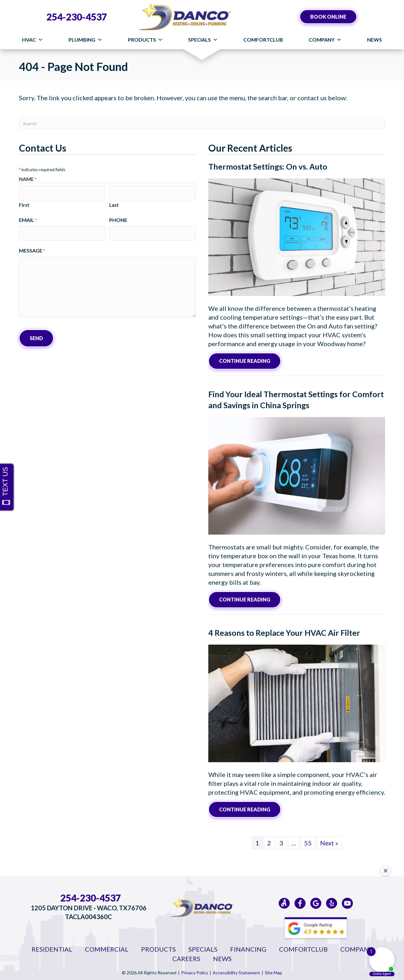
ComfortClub (263, 40)
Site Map (273, 971)
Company (325, 40)
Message (32, 246)
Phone (118, 218)
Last (114, 203)
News (374, 40)
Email (28, 218)
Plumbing (85, 40)
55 (308, 841)
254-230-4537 (77, 17)
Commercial (107, 947)
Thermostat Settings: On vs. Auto (268, 166)
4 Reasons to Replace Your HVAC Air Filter (284, 631)
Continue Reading (245, 360)
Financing (248, 947)
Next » (329, 841)
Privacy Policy (195, 971)
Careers (186, 957)
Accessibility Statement (236, 971)
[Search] (202, 123)
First (24, 203)
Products (145, 40)
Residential (52, 947)
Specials (203, 40)
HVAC (33, 40)
